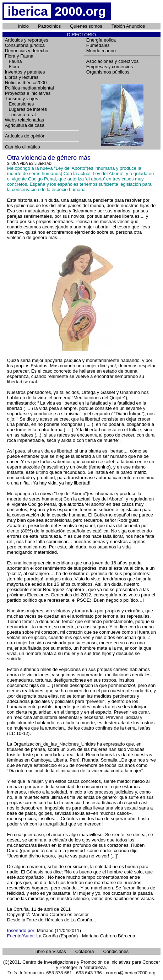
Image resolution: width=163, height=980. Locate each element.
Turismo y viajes (21, 99)
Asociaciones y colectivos (112, 61)
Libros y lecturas (22, 77)
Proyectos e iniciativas (28, 93)
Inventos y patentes (25, 72)
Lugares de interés (26, 109)
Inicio (23, 26)
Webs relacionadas (25, 120)
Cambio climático (23, 147)
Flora (12, 67)
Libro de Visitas (50, 951)
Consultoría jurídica (25, 45)
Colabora (85, 951)
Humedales (98, 45)
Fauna (13, 61)
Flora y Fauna (19, 56)
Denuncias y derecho (27, 51)
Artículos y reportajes (27, 40)
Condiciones (116, 951)
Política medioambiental (29, 88)
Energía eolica (101, 40)
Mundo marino (101, 51)
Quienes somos (86, 26)
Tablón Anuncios (128, 26)
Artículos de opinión (25, 136)
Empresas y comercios (110, 67)
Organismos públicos (108, 72)
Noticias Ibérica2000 (26, 83)
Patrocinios (49, 26)
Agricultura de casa (25, 125)
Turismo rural (20, 115)
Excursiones (20, 104)
